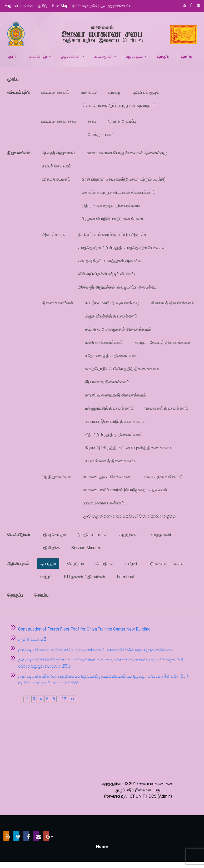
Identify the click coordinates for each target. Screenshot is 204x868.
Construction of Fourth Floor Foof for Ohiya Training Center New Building (84, 629)
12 (64, 699)
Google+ (46, 836)
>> (73, 699)
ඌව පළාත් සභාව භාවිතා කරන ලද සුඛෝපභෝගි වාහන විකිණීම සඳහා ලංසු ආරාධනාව (96, 650)
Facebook (190, 6)
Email (197, 6)
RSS (183, 6)
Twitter (16, 836)
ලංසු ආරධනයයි (32, 639)
